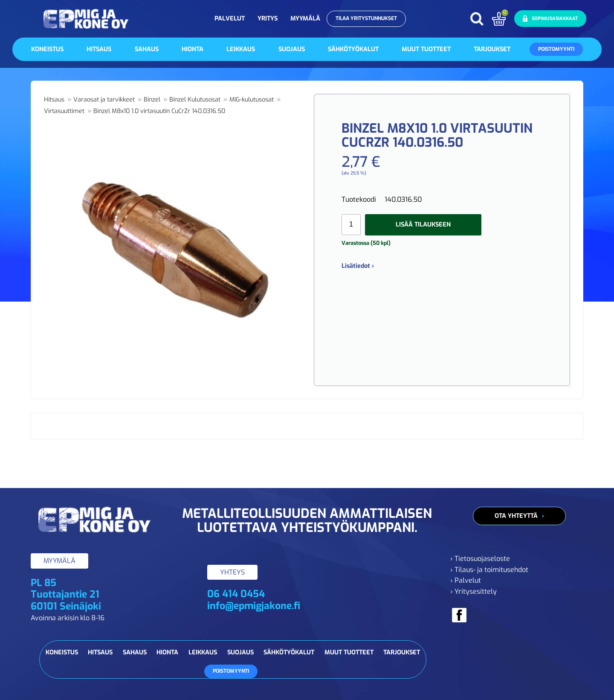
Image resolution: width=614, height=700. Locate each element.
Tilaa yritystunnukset (366, 18)
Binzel (152, 100)
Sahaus (147, 49)
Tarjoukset (492, 49)
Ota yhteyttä (516, 516)
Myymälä (305, 19)
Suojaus (292, 49)
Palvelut (230, 19)
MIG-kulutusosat (252, 100)
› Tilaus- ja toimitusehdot (489, 570)
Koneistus (47, 49)
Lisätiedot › (358, 266)
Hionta (193, 49)
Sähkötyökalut (353, 49)
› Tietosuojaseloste (480, 559)
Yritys (268, 19)
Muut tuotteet (426, 49)
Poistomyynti (556, 49)
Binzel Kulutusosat (195, 100)
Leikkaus (241, 49)
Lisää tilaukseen (423, 225)
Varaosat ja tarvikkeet (104, 100)
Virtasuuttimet (64, 111)
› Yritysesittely (474, 591)
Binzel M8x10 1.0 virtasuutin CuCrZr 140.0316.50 (159, 111)
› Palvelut (466, 580)
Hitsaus (99, 49)
